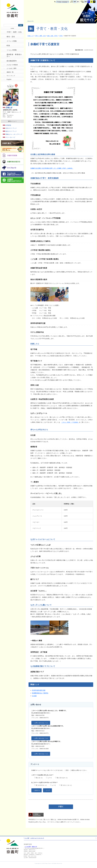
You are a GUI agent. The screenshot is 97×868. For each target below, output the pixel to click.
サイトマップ (11, 76)
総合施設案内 (12, 61)
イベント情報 (12, 41)
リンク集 (27, 838)
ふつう (49, 778)
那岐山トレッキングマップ (13, 134)
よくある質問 (28, 847)
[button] (32, 21)
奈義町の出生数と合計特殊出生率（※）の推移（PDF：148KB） (52, 168)
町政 (8, 46)
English (9, 79)
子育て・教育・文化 (14, 32)
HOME (12, 28)
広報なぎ (8, 108)
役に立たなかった (61, 778)
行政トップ (31, 36)
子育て (61, 36)
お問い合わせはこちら (41, 723)
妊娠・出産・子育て (52, 36)
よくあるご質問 (12, 68)
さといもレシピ (9, 137)
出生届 (34, 696)
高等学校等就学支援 (39, 690)
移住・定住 (11, 37)
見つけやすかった (41, 785)
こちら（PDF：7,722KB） (70, 422)
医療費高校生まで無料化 (40, 693)
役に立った (39, 778)
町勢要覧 (7, 125)
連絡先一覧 (10, 72)
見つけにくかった (66, 785)
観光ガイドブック (10, 131)
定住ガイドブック (10, 128)
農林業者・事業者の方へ (14, 55)
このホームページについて (37, 838)
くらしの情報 (12, 50)
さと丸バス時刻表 (12, 65)
